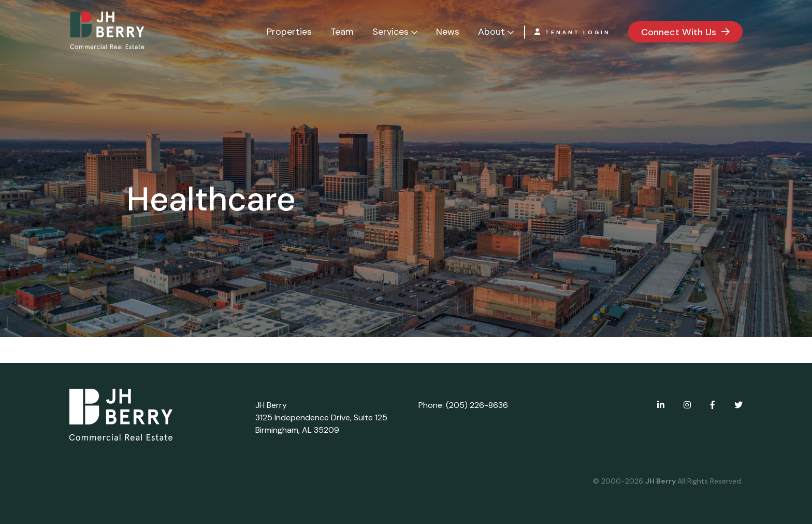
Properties (289, 32)
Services (390, 32)
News (448, 32)
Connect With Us (679, 32)
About (491, 32)
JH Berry (661, 481)
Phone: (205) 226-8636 (463, 405)
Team (342, 32)
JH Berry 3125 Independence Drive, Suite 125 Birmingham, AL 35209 (321, 417)
